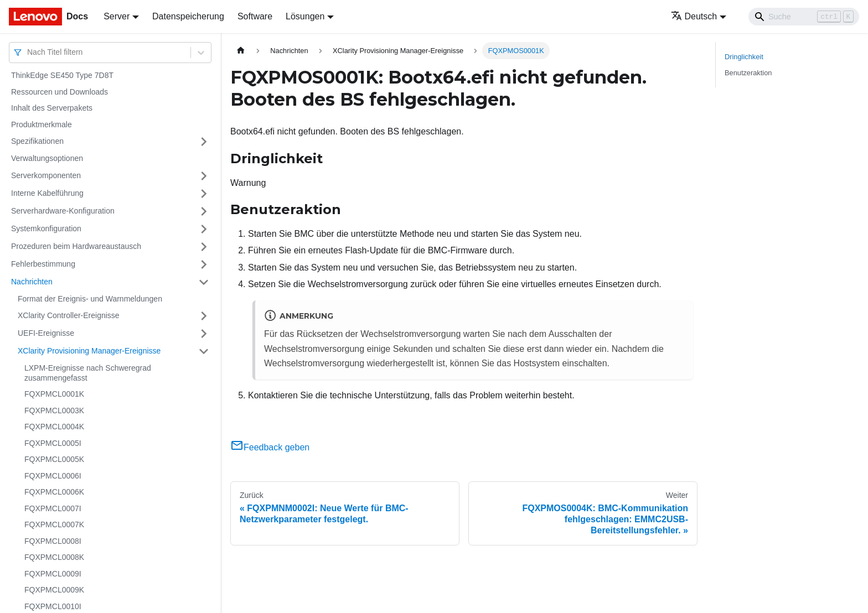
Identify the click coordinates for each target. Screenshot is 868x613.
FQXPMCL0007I (53, 508)
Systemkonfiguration (46, 228)
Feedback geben (270, 447)
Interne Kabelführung (47, 193)
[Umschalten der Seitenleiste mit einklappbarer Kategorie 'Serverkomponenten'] (204, 176)
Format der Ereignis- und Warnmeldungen (90, 299)
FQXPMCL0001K (54, 394)
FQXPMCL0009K (54, 590)
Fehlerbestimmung (43, 264)
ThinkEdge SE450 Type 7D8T (62, 75)
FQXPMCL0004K (54, 427)
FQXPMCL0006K (54, 492)
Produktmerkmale (42, 124)
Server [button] (117, 16)
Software (255, 16)
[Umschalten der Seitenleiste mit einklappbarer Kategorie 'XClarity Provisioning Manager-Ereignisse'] (204, 351)
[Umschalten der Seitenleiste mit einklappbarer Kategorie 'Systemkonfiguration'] (204, 229)
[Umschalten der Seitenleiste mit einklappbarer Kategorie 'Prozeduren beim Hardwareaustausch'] (204, 247)
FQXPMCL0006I (53, 476)
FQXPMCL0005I (53, 443)
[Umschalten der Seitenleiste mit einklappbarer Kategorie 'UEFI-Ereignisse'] (204, 334)
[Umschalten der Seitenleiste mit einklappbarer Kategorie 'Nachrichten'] (204, 282)
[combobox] (28, 52)
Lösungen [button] (305, 16)
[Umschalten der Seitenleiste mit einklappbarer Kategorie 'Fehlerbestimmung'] (204, 264)
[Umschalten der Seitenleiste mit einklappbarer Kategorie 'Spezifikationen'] (204, 142)
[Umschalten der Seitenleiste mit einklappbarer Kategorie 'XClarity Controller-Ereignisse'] (204, 316)
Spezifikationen (37, 141)
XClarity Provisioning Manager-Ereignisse (89, 351)
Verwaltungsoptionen (47, 158)
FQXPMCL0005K (54, 459)
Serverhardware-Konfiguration (63, 211)
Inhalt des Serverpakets (52, 108)
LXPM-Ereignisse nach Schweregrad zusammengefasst (88, 373)
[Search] (804, 17)
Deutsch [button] (694, 16)
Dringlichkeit (744, 57)
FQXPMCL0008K (54, 557)
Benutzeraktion (748, 73)
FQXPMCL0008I (53, 541)
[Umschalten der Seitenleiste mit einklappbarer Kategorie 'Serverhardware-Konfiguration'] (204, 211)
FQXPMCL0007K (54, 524)
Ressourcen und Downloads (60, 92)
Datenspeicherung (188, 16)
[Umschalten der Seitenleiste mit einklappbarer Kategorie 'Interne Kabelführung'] (204, 194)
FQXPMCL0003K (54, 411)
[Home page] (241, 51)
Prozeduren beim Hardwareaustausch (76, 246)
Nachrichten (32, 282)
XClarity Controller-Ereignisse (69, 315)
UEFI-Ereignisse (46, 333)
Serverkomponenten (46, 175)
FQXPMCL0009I (53, 574)
